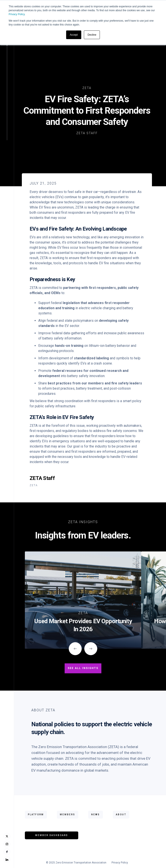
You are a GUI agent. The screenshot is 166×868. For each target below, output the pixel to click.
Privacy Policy (17, 14)
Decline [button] (92, 35)
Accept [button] (74, 35)
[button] (75, 649)
